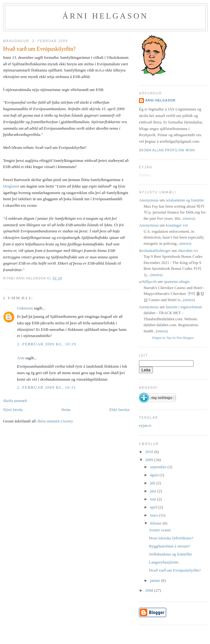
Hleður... (146, 175)
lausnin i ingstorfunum (184, 307)
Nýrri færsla (13, 410)
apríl (154, 507)
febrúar (156, 523)
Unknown (25, 308)
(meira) (189, 218)
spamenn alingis (177, 281)
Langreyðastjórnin (164, 562)
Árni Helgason (105, 16)
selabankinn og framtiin (185, 200)
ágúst (155, 475)
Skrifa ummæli (15, 401)
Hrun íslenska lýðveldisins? (171, 538)
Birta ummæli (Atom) (55, 421)
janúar (156, 580)
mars (155, 515)
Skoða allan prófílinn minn (167, 150)
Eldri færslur (120, 410)
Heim (66, 410)
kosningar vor (177, 225)
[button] (157, 395)
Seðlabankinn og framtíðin (170, 554)
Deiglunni (11, 186)
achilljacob (148, 281)
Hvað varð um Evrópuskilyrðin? (39, 49)
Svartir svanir (160, 530)
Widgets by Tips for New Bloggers (173, 338)
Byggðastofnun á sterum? (169, 546)
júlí (153, 483)
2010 (150, 452)
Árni (21, 358)
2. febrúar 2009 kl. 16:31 (46, 387)
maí (154, 499)
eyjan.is (145, 425)
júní (154, 491)
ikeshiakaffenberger (155, 251)
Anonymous (149, 200)
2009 (150, 460)
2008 (150, 590)
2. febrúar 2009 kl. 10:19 (46, 344)
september (159, 467)
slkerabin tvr (188, 251)
